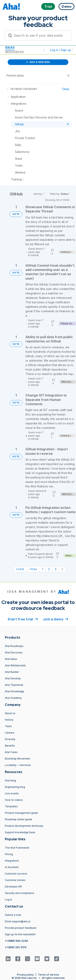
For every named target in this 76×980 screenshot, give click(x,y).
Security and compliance (20, 893)
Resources (15, 52)
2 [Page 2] (49, 569)
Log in (8, 900)
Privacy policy (25, 975)
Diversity (10, 739)
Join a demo (56, 619)
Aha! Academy (13, 698)
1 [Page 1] (43, 569)
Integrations (12, 861)
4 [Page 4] (62, 569)
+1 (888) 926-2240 (16, 941)
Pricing (9, 854)
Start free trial (23, 619)
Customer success (16, 874)
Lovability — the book (18, 765)
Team (8, 726)
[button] (44, 50)
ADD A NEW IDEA (38, 62)
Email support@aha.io (18, 921)
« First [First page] (20, 569)
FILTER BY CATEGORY (22, 89)
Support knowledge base (20, 832)
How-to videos (14, 800)
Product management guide (21, 813)
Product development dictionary (24, 826)
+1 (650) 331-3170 (16, 947)
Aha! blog (10, 780)
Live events (12, 793)
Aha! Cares (11, 752)
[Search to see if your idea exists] (40, 35)
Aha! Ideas (11, 659)
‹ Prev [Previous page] (33, 569)
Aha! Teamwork (14, 685)
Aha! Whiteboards (15, 665)
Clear (66, 89)
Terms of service (49, 975)
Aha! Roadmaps (14, 646)
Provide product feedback (21, 928)
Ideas (10, 47)
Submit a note (13, 915)
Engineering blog (15, 787)
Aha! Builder (12, 672)
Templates (11, 806)
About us (10, 713)
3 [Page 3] (56, 569)
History (9, 720)
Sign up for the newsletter (20, 934)
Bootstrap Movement (17, 759)
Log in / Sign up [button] (61, 50)
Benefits (10, 746)
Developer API (13, 887)
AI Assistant (12, 867)
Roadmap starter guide (18, 819)
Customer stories (15, 880)
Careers (10, 733)
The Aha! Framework (17, 848)
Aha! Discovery (14, 652)
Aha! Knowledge (15, 691)
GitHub (35, 255)
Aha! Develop (13, 678)
